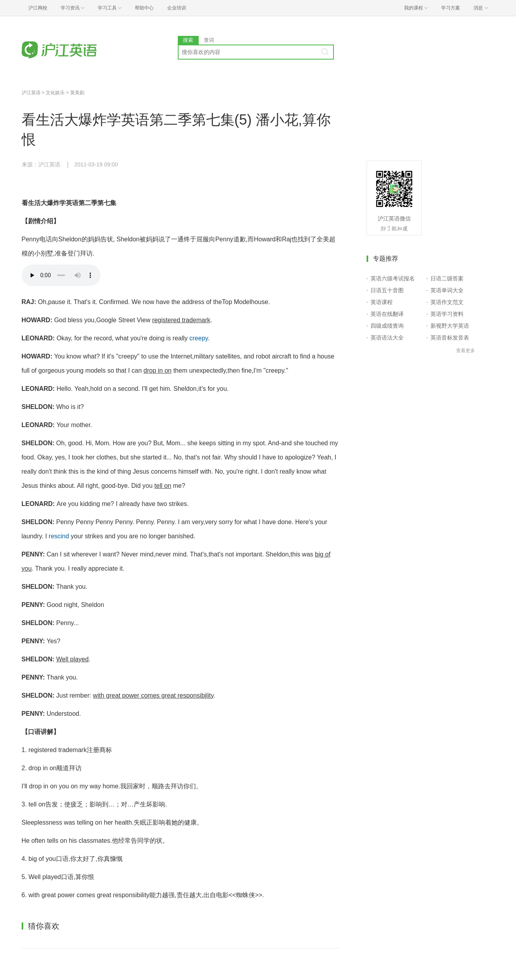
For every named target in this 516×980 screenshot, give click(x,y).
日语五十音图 (387, 290)
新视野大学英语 (450, 326)
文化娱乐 (55, 93)
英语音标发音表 (450, 338)
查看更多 (466, 351)
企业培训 (177, 8)
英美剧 (77, 93)
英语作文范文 (447, 302)
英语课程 (382, 302)
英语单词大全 (447, 290)
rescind (59, 536)
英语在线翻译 (387, 314)
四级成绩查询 (387, 326)
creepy (199, 338)
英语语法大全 (387, 338)
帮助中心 (144, 8)
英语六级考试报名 (393, 278)
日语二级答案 (447, 278)
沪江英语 (31, 93)
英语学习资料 (447, 314)
